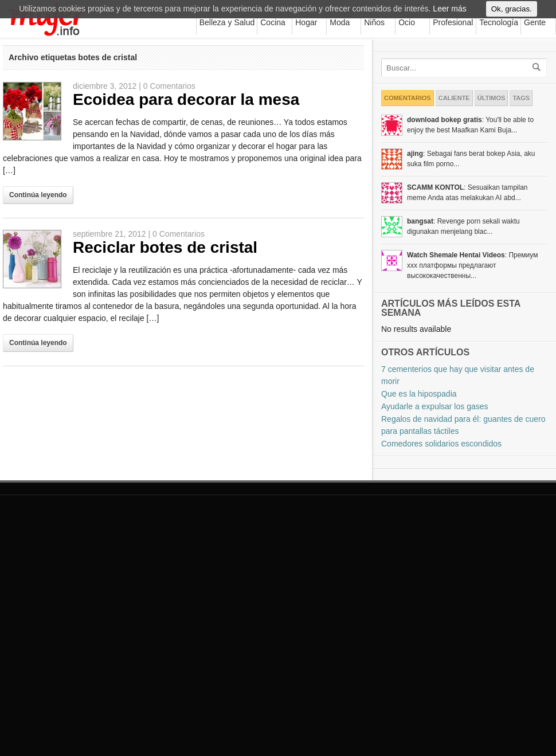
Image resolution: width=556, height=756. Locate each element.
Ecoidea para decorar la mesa (186, 99)
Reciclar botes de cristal (165, 247)
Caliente (454, 98)
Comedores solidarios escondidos (441, 444)
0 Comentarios (169, 86)
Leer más (449, 14)
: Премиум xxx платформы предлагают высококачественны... (472, 265)
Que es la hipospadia (419, 394)
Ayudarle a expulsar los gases (435, 406)
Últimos (492, 98)
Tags (521, 98)
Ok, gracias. (512, 14)
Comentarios (408, 98)
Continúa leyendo (38, 195)
